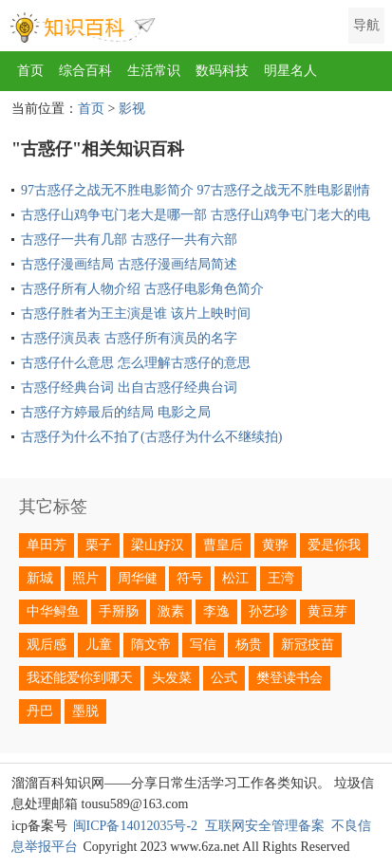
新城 (40, 578)
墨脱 (85, 711)
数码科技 (222, 71)
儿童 (99, 645)
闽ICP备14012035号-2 (135, 826)
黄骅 (275, 545)
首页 (30, 71)
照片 (85, 578)
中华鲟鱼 (53, 611)
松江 (235, 578)
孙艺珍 (269, 611)
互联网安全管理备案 (265, 826)
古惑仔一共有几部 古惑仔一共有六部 (129, 240)
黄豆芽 (327, 611)
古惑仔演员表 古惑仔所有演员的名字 (129, 338)
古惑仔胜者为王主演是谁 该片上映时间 (136, 314)
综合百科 (85, 71)
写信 (203, 645)
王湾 (281, 578)
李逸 (216, 611)
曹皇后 (223, 545)
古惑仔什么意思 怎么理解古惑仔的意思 (136, 363)
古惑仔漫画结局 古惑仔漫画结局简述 (129, 264)
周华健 (138, 578)
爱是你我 (334, 545)
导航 (366, 25)
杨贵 (249, 645)
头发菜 (172, 678)
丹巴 (40, 711)
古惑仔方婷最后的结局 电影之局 (116, 412)
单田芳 (47, 545)
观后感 (47, 645)
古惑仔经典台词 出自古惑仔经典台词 (129, 388)
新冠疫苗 (308, 645)
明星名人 (290, 71)
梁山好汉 (158, 545)
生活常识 (154, 71)
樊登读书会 (289, 678)
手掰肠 (119, 611)
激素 (171, 611)
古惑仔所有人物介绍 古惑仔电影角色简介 (142, 289)
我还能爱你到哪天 (80, 678)
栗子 (99, 545)
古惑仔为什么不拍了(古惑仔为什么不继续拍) (151, 437)
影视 (132, 109)
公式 (224, 678)
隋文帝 (151, 645)
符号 (190, 578)
